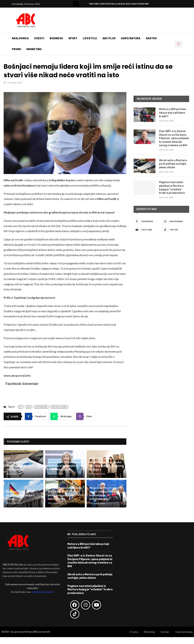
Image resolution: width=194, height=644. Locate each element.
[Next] (123, 442)
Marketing (34, 49)
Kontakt (165, 632)
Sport (73, 38)
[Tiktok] (176, 230)
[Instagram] (176, 221)
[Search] (179, 44)
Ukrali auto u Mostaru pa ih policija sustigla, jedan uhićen (173, 164)
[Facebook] (147, 221)
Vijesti (39, 38)
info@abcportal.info (43, 592)
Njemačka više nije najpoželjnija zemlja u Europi (20, 495)
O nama (134, 632)
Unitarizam (41, 407)
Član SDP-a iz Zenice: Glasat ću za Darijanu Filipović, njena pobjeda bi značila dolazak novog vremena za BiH (174, 138)
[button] (83, 4)
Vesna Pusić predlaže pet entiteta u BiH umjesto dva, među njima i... (65, 466)
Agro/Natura (131, 38)
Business (56, 38)
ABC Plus (109, 38)
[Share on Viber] (85, 416)
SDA (29, 407)
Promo (16, 49)
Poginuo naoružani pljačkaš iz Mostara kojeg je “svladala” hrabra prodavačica (172, 188)
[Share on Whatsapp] (62, 416)
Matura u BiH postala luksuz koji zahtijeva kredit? (122, 4)
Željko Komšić (59, 407)
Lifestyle (90, 38)
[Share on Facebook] (37, 416)
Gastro (151, 38)
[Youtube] (147, 230)
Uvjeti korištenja (184, 632)
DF (21, 407)
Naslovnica (20, 38)
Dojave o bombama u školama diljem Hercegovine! (20, 466)
